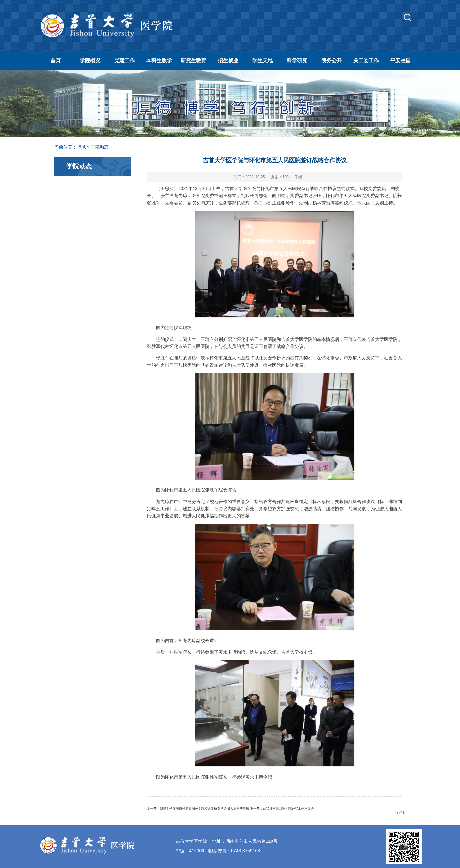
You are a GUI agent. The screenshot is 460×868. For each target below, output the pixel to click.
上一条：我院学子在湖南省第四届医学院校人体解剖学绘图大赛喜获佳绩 (198, 808)
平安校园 (401, 61)
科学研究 (297, 61)
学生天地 (263, 61)
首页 (56, 61)
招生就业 (228, 61)
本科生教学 (159, 61)
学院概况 (90, 61)
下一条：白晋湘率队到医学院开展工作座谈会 (282, 808)
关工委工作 (366, 61)
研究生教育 (194, 61)
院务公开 (332, 61)
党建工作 (125, 61)
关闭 (399, 813)
